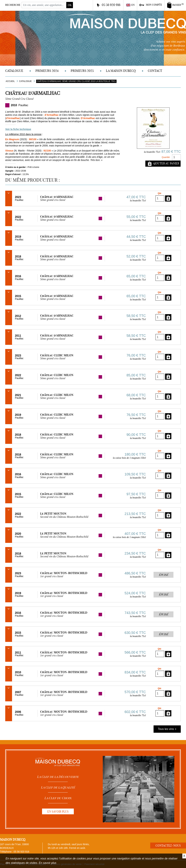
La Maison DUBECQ (121, 71)
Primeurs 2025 (82, 71)
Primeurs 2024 (47, 71)
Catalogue (14, 71)
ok (70, 5)
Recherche (13, 5)
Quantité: (166, 157)
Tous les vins (167, 729)
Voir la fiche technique (18, 129)
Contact (155, 71)
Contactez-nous (168, 846)
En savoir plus (48, 863)
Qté (159, 193)
